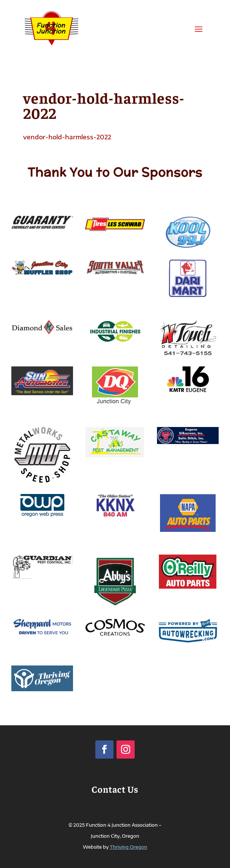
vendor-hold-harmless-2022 (67, 137)
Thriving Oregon (128, 847)
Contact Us (115, 789)
